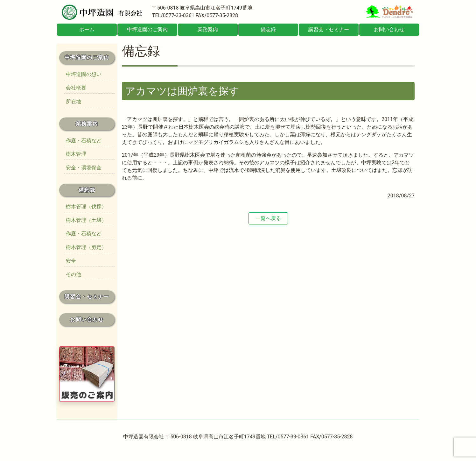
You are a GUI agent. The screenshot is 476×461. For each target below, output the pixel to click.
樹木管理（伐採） (86, 206)
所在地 (73, 101)
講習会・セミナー (329, 29)
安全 (71, 261)
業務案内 (208, 29)
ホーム (87, 29)
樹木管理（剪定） (86, 247)
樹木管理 (76, 154)
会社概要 (76, 88)
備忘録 (268, 29)
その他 (73, 274)
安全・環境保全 (84, 168)
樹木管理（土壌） (86, 220)
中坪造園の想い (84, 74)
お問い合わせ (389, 29)
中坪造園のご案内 (147, 29)
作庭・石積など (84, 141)
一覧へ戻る (268, 218)
